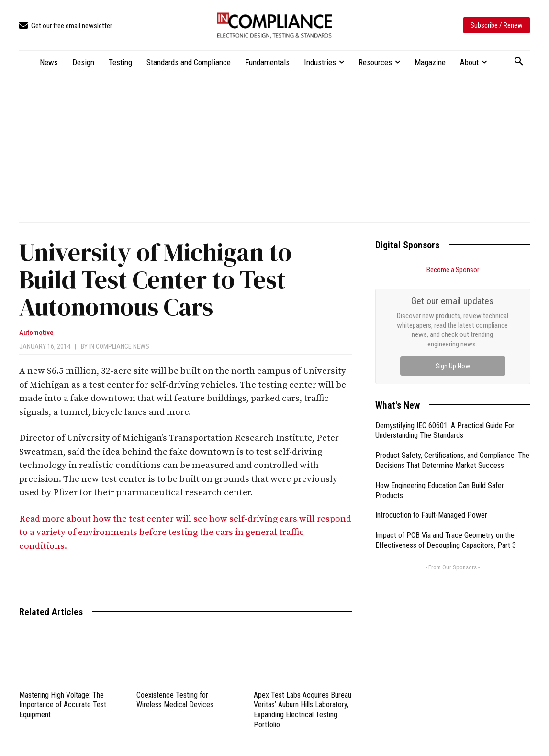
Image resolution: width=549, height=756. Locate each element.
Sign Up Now (453, 366)
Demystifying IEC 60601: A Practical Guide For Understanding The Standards (445, 431)
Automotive (36, 333)
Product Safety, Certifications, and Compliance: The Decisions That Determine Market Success (452, 460)
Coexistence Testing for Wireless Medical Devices (175, 700)
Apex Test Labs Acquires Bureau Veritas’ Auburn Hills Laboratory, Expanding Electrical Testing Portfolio (303, 710)
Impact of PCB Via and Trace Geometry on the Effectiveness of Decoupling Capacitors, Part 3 (446, 540)
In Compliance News (119, 346)
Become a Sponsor (453, 270)
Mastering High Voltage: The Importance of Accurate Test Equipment (63, 705)
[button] (519, 62)
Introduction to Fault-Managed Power (431, 515)
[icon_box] (66, 26)
